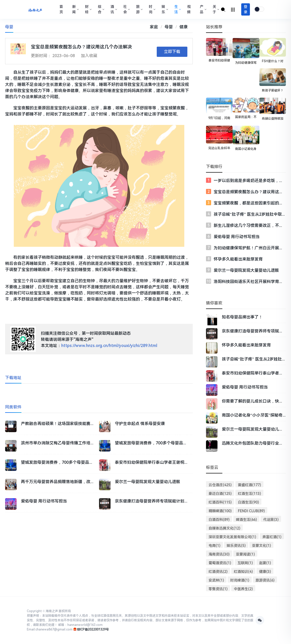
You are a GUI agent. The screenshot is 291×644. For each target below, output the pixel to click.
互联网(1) (245, 563)
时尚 (152, 9)
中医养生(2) (243, 589)
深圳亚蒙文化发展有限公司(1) (232, 537)
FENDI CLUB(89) (251, 511)
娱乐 (164, 9)
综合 (101, 9)
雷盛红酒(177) (249, 485)
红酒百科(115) (220, 502)
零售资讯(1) (218, 589)
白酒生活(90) (248, 502)
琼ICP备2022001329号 (93, 629)
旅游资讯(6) (265, 580)
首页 (61, 9)
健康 (184, 27)
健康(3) (265, 572)
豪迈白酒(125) (220, 494)
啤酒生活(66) (246, 520)
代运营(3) (271, 520)
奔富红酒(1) (272, 537)
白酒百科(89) (219, 520)
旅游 (139, 9)
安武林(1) (216, 580)
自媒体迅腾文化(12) (224, 528)
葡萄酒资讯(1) (220, 563)
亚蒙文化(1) (261, 546)
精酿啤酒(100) (220, 511)
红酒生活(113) (249, 494)
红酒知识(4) (243, 572)
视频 (189, 9)
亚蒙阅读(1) (245, 554)
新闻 (75, 9)
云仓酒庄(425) (220, 485)
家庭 (154, 27)
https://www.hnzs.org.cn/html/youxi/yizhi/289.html (109, 346)
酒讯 (113, 9)
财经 (88, 9)
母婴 (169, 27)
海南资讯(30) (219, 554)
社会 (126, 9)
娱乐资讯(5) (236, 546)
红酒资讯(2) (218, 572)
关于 (215, 9)
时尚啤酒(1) (240, 580)
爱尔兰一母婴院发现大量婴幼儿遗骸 (246, 270)
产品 (203, 9)
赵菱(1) (265, 563)
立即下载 (172, 52)
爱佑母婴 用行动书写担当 (237, 237)
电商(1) (214, 546)
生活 (177, 9)
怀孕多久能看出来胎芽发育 (238, 259)
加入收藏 (89, 56)
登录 (246, 9)
